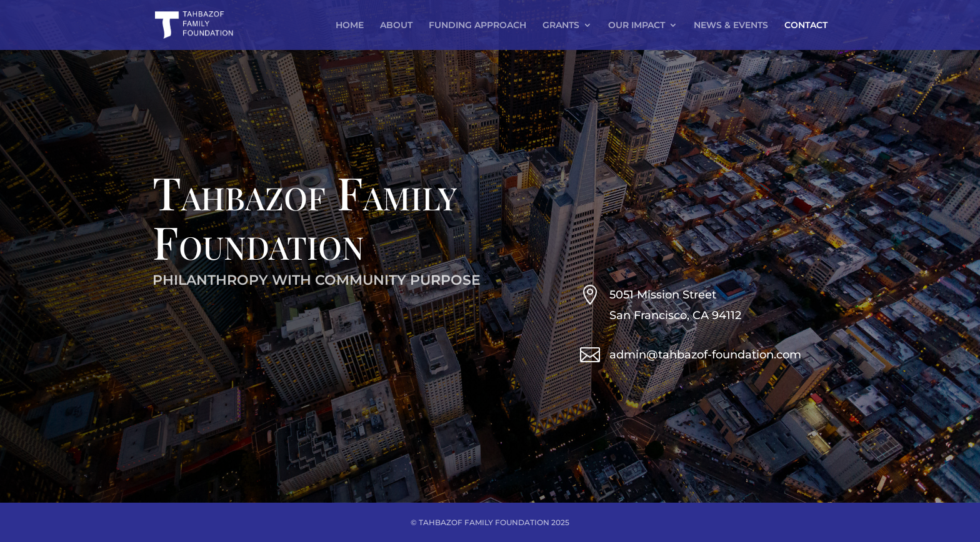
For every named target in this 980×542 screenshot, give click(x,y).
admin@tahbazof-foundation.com (705, 355)
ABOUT (396, 26)
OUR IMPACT (637, 26)
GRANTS (561, 26)
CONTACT (806, 26)
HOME (350, 26)
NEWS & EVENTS (731, 26)
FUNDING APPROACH (477, 26)
